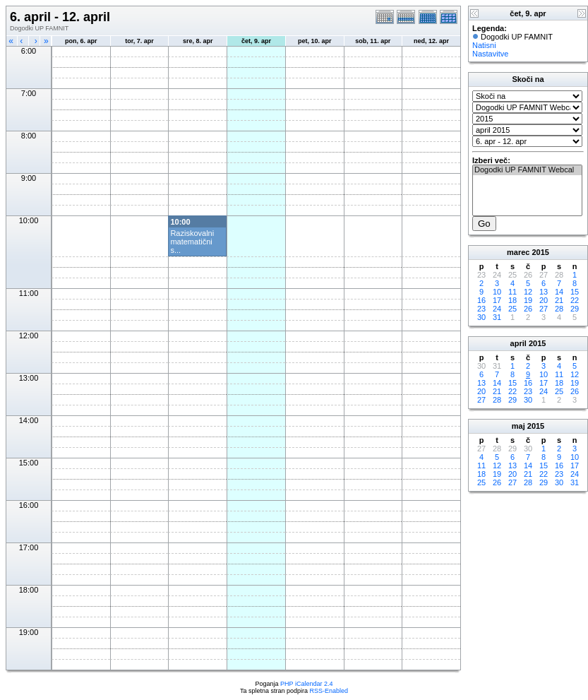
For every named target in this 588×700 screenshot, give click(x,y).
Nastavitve (490, 54)
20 (544, 300)
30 (481, 317)
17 (497, 300)
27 (544, 309)
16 (481, 300)
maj (518, 426)
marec (518, 252)
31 (497, 317)
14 (559, 292)
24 (497, 309)
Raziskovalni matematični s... (192, 242)
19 (528, 300)
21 (559, 300)
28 (559, 309)
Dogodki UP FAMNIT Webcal (527, 170)
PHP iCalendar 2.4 (306, 684)
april (518, 343)
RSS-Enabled (329, 691)
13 (544, 292)
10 (497, 292)
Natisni (484, 45)
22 (575, 300)
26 (528, 309)
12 (528, 292)
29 (575, 309)
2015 (541, 252)
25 (512, 309)
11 (512, 292)
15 (575, 292)
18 (512, 300)
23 (481, 309)
